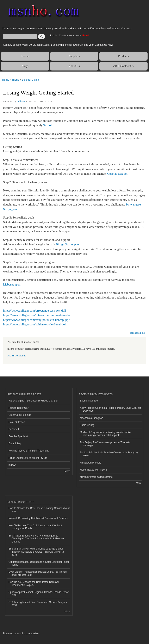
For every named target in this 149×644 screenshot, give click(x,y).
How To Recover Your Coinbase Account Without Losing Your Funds (35, 527)
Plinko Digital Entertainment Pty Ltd (28, 458)
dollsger (21, 102)
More (67, 471)
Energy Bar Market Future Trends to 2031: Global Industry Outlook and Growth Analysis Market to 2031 (36, 552)
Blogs (25, 66)
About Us (74, 66)
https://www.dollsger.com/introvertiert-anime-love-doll (37, 315)
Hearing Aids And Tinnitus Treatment (29, 451)
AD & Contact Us (123, 66)
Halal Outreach (17, 422)
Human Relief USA (19, 408)
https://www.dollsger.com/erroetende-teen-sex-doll (35, 311)
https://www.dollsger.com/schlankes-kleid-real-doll (35, 324)
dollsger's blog (30, 80)
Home (25, 56)
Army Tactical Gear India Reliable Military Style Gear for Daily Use (111, 409)
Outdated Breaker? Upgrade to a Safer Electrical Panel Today (39, 563)
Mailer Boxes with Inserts (94, 470)
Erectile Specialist (18, 436)
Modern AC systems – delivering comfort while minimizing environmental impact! (105, 434)
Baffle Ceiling (87, 425)
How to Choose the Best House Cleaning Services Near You (39, 510)
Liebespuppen (12, 284)
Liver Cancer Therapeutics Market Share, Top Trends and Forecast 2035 (38, 573)
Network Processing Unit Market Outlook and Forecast (38, 518)
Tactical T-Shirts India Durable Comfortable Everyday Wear (109, 454)
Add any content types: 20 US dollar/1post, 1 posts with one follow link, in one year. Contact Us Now (58, 45)
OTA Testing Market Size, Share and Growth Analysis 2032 (38, 604)
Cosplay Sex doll (118, 174)
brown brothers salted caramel (97, 477)
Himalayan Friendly (91, 463)
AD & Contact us (17, 356)
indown (12, 465)
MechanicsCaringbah (92, 418)
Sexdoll (48, 125)
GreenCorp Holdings (20, 415)
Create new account (70, 36)
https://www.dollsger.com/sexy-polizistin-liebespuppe (36, 320)
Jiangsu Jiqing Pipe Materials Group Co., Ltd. (33, 401)
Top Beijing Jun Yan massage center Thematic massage (105, 444)
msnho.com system (28, 633)
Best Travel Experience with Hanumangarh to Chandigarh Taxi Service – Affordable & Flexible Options (36, 539)
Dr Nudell (14, 429)
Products (123, 56)
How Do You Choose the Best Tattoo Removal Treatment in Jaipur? (34, 583)
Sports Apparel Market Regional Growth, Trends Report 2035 (39, 594)
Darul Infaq (15, 443)
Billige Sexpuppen (67, 244)
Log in (54, 36)
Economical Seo (89, 401)
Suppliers (74, 56)
